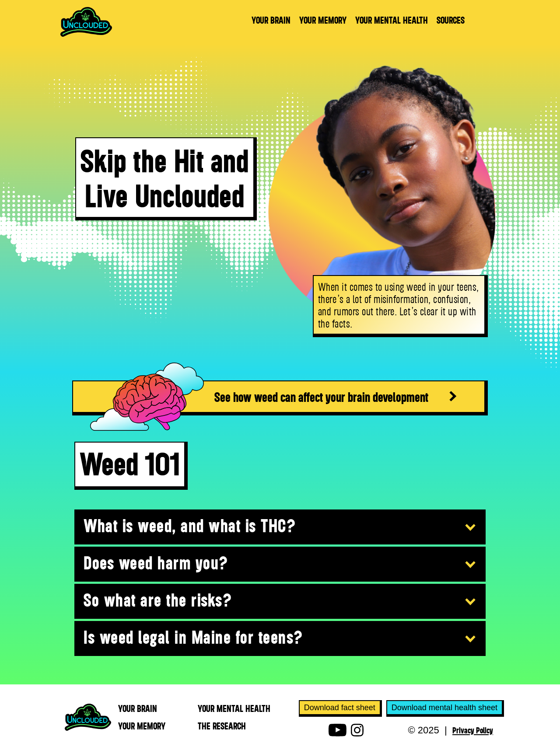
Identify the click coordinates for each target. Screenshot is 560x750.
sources (451, 20)
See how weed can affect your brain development (321, 397)
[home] (86, 22)
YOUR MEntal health (234, 708)
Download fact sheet (340, 708)
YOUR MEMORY (323, 20)
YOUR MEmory (142, 726)
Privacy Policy (473, 730)
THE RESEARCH (222, 726)
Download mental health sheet (444, 708)
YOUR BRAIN (271, 20)
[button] (280, 527)
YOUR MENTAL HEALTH (392, 20)
